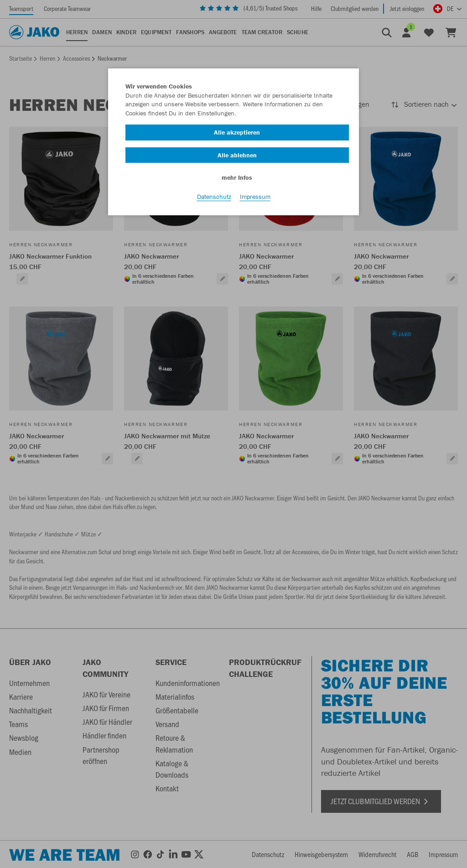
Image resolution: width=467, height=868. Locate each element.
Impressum (255, 197)
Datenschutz (214, 197)
